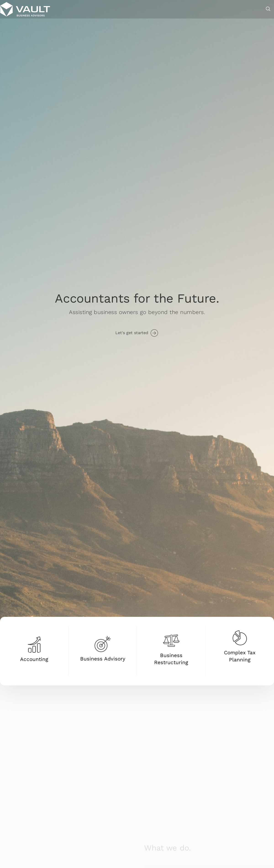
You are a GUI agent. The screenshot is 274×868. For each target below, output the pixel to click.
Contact (252, 9)
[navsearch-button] (268, 9)
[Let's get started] (154, 333)
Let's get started (132, 333)
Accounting (115, 9)
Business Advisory (146, 9)
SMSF (217, 9)
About (234, 9)
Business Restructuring (187, 9)
